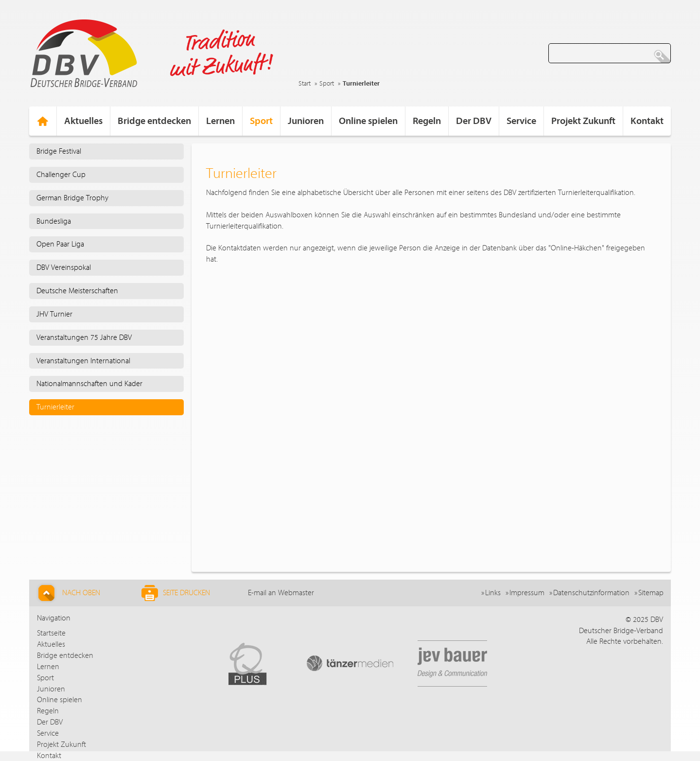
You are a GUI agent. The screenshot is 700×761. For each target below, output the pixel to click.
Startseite (51, 633)
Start (305, 84)
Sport (327, 84)
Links (493, 593)
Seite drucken (176, 593)
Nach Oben (68, 593)
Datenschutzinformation (591, 593)
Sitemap (651, 593)
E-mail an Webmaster (281, 593)
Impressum (527, 593)
